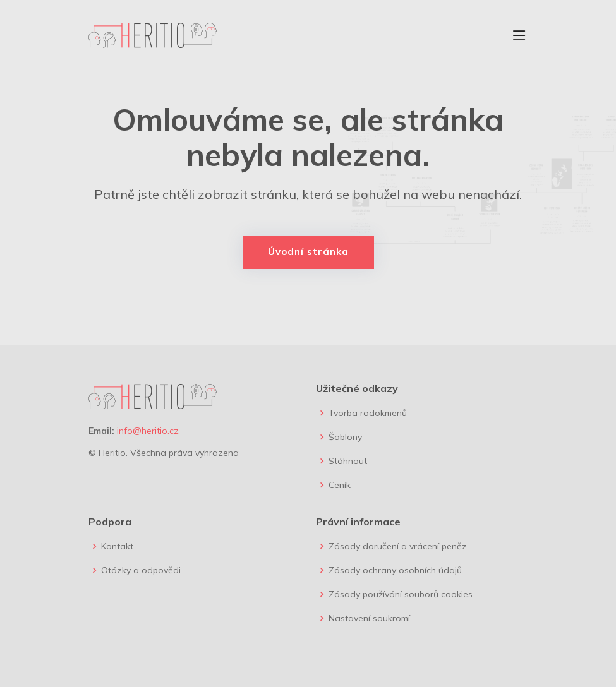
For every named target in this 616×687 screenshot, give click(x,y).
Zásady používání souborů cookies (401, 594)
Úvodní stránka (308, 252)
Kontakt (117, 546)
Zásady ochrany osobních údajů (395, 570)
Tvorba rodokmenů (368, 413)
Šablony (345, 437)
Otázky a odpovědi (141, 570)
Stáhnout (348, 461)
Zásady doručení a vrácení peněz (398, 546)
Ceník (340, 485)
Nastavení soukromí (369, 618)
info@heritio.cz (148, 431)
